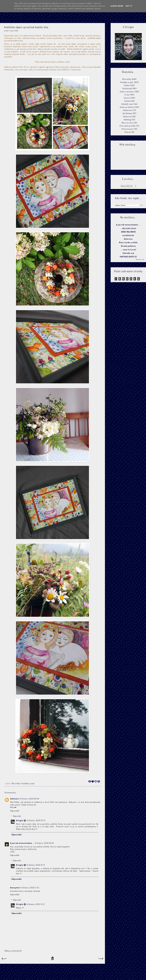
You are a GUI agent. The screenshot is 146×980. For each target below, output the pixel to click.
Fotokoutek (127, 88)
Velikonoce (128, 110)
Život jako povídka (128, 126)
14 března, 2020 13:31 (36, 904)
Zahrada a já (128, 253)
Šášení (127, 85)
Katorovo (128, 239)
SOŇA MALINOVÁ (128, 232)
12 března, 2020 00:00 (29, 799)
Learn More (117, 6)
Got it (129, 6)
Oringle (20, 820)
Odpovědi (17, 816)
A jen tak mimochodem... (22, 843)
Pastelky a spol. (28, 783)
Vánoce (127, 98)
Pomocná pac (128, 129)
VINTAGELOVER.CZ (128, 257)
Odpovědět (15, 811)
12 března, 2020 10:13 (36, 865)
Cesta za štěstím (127, 107)
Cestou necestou (127, 92)
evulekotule (128, 235)
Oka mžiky (16, 783)
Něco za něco (127, 123)
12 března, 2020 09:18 (44, 843)
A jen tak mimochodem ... (128, 225)
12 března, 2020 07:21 (36, 820)
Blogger (91, 975)
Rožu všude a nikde (128, 242)
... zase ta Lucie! (128, 250)
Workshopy (127, 113)
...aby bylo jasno (128, 228)
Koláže (127, 101)
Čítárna (128, 132)
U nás (127, 95)
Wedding (127, 120)
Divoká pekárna (128, 246)
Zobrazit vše (140, 259)
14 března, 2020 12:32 (30, 888)
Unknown (14, 799)
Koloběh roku (127, 104)
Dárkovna (127, 117)
